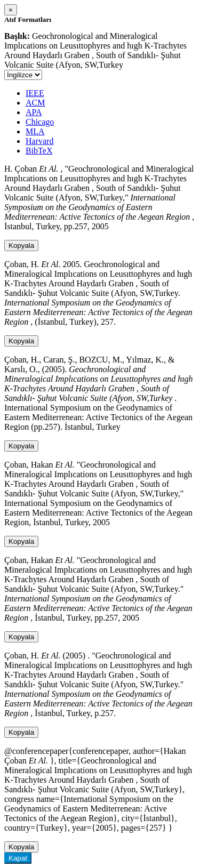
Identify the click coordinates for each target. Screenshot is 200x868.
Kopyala (21, 246)
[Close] (11, 10)
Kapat (18, 858)
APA (34, 112)
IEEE (35, 93)
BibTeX (39, 151)
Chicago (40, 122)
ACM (35, 103)
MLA (35, 131)
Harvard (39, 141)
